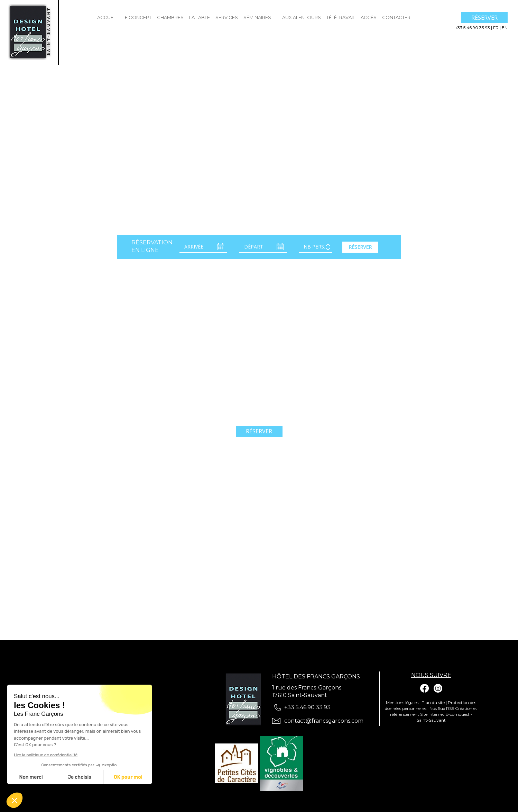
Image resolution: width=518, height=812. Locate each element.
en (505, 28)
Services (227, 17)
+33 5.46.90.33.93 (473, 28)
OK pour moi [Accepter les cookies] (128, 777)
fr (496, 28)
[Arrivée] (203, 247)
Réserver (484, 18)
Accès (369, 17)
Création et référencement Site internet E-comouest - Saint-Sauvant (434, 714)
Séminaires (257, 17)
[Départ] (263, 247)
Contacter (396, 17)
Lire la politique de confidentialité (46, 755)
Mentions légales (402, 702)
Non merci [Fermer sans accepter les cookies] (31, 777)
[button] (15, 800)
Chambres (170, 17)
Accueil (107, 17)
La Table (200, 17)
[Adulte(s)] (316, 247)
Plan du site (433, 702)
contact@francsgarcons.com (324, 721)
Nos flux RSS (442, 708)
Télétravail (341, 17)
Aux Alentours (302, 17)
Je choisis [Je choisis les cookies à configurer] (80, 777)
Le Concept (137, 17)
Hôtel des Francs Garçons (316, 676)
